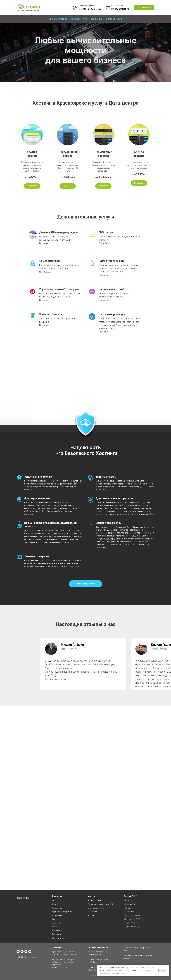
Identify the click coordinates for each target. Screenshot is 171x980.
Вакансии (56, 919)
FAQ (120, 19)
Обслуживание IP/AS (112, 289)
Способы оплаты (59, 938)
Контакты (56, 927)
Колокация (96, 19)
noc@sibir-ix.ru (94, 962)
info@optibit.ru (93, 970)
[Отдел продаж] (30, 952)
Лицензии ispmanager (112, 314)
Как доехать (57, 930)
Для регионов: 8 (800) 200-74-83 (65, 954)
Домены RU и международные (58, 232)
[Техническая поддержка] (26, 952)
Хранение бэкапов (51, 314)
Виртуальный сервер (96, 908)
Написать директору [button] (96, 975)
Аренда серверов (58, 19)
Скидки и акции (58, 908)
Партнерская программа (62, 912)
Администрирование (111, 261)
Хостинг (75, 19)
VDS (85, 19)
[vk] (22, 952)
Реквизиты (56, 934)
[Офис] (18, 952)
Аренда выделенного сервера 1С (101, 904)
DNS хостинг (106, 232)
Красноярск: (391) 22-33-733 (63, 952)
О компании (57, 915)
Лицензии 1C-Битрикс (132, 923)
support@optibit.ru (95, 954)
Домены (110, 19)
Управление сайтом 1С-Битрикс (59, 289)
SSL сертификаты (50, 261)
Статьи (55, 904)
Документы (57, 923)
